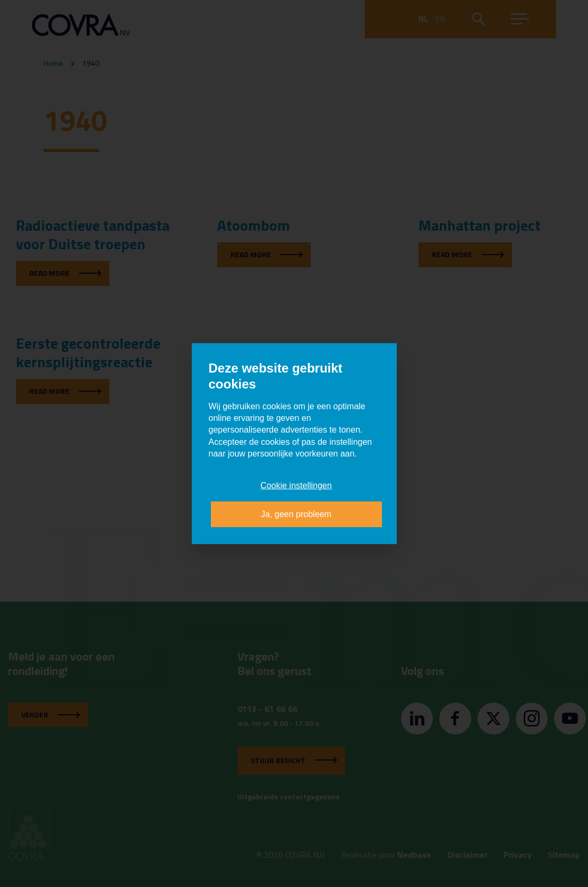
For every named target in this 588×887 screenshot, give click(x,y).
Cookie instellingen (296, 485)
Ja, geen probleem (296, 514)
